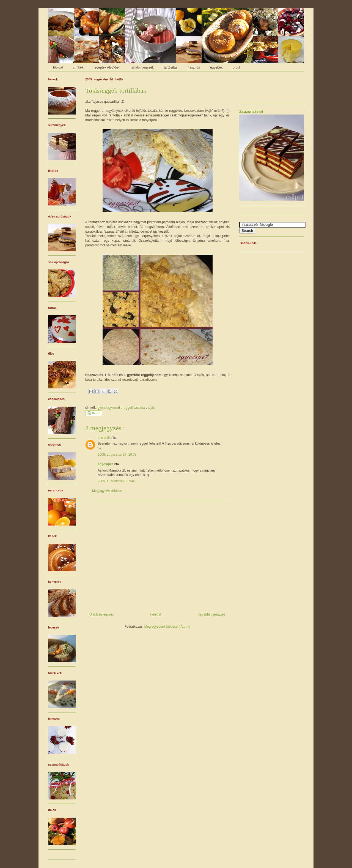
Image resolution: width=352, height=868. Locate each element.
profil (236, 67)
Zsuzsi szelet (251, 111)
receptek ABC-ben (107, 67)
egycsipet (106, 464)
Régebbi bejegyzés (211, 614)
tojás (151, 408)
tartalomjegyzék (142, 67)
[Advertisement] (157, 555)
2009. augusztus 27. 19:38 (117, 455)
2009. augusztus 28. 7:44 (116, 481)
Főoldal (156, 614)
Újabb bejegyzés (102, 614)
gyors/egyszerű (109, 408)
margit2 (104, 437)
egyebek (216, 67)
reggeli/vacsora (134, 408)
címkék (78, 67)
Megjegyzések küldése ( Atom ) (167, 627)
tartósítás (171, 67)
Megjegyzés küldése (107, 491)
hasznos (194, 67)
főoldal (58, 67)
